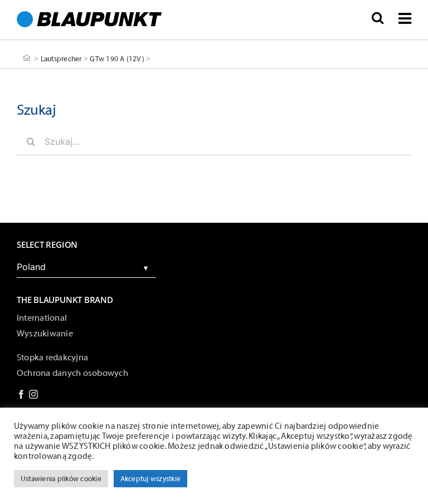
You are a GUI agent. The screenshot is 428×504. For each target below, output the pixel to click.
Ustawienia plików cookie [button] (61, 479)
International (42, 318)
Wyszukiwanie (45, 334)
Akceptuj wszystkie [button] (150, 479)
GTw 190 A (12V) (117, 58)
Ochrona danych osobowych (72, 373)
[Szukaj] (31, 141)
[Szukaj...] (214, 141)
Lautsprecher (61, 58)
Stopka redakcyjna (52, 358)
